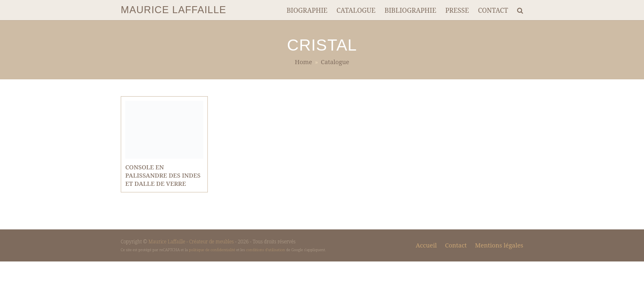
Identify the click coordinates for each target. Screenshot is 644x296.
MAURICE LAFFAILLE (174, 10)
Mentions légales (499, 245)
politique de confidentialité (212, 250)
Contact (456, 245)
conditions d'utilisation (266, 250)
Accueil (426, 245)
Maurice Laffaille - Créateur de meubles (191, 241)
